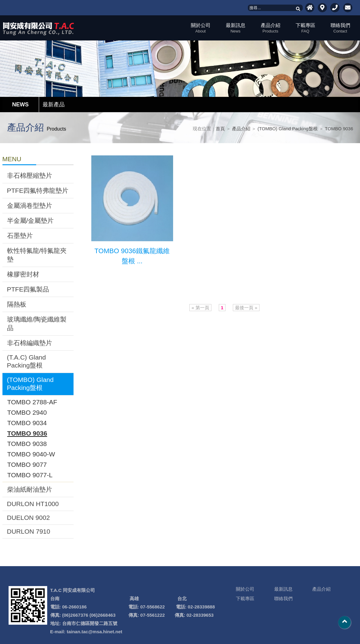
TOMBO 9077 (27, 465)
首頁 (220, 129)
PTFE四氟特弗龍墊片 (38, 191)
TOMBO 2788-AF (32, 402)
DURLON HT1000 (33, 504)
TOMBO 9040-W (31, 454)
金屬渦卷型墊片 (30, 206)
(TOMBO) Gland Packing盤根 (287, 129)
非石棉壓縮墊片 (30, 175)
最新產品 (54, 105)
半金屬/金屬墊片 (30, 221)
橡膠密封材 (23, 274)
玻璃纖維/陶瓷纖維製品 (37, 324)
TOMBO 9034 (27, 423)
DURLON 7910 (29, 531)
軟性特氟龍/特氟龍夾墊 (37, 255)
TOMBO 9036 (339, 129)
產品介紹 (271, 28)
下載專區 (305, 28)
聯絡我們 (340, 28)
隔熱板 (17, 304)
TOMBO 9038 (27, 444)
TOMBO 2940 (27, 412)
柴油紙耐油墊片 (30, 489)
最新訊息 (236, 28)
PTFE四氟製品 (28, 289)
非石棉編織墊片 (30, 343)
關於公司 (201, 28)
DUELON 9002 (28, 518)
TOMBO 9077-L (30, 475)
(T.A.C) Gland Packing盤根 (27, 361)
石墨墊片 (20, 236)
